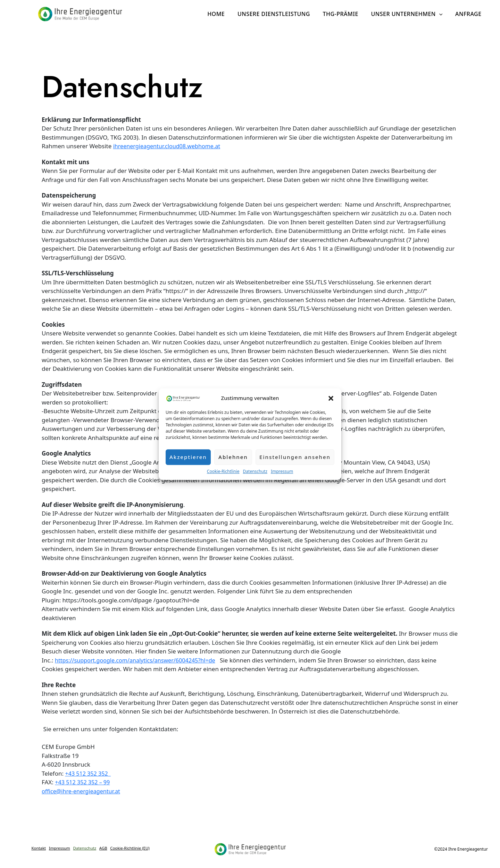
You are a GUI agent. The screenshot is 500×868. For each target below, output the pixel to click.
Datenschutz (255, 471)
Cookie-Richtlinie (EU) (90, 852)
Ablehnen (233, 457)
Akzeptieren (188, 457)
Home (223, 14)
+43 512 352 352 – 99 (84, 782)
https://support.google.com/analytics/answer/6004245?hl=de (139, 660)
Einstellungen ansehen (295, 457)
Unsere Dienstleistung (279, 14)
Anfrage (469, 14)
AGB (131, 846)
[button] (331, 398)
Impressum (282, 471)
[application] (442, 14)
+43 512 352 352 (89, 773)
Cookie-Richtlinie (223, 471)
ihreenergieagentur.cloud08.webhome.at (170, 146)
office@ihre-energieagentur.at (83, 791)
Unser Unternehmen (409, 14)
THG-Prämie (344, 14)
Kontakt (50, 846)
